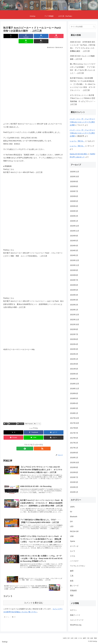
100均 (57, 638)
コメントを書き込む (34, 600)
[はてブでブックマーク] (28, 36)
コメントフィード (77, 620)
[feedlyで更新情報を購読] (31, 443)
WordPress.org (76, 625)
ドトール (37, 419)
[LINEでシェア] (49, 36)
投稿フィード (75, 615)
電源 (95, 638)
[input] (83, 27)
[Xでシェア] (8, 36)
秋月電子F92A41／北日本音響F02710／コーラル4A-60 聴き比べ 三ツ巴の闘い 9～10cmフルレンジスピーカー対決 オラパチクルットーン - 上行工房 (83, 84)
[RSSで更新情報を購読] (36, 443)
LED (66, 638)
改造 (90, 638)
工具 (86, 638)
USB (71, 638)
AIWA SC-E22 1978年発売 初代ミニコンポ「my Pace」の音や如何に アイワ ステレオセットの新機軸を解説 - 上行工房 (83, 47)
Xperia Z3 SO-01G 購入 (79, 154)
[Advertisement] (34, 61)
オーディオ (12, 419)
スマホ (76, 638)
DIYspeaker (29, 419)
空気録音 (21, 419)
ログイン (73, 610)
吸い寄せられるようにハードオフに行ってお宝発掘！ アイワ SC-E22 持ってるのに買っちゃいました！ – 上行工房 (83, 69)
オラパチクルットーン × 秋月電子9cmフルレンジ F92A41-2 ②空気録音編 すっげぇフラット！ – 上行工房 (83, 100)
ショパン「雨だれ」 (77, 141)
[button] (59, 36)
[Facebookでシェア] (18, 36)
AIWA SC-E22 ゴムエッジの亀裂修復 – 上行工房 (82, 58)
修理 (81, 638)
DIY (6, 419)
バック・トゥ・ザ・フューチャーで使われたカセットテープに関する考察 (82, 122)
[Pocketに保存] (39, 36)
